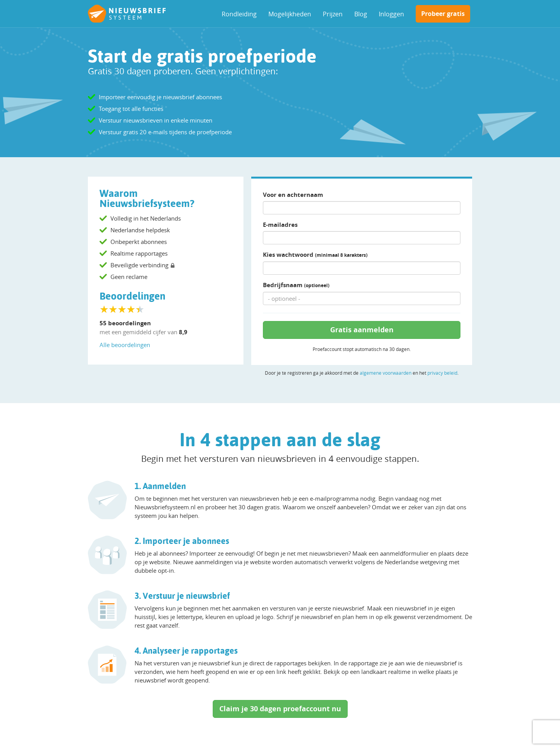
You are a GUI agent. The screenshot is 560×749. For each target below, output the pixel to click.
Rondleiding (239, 14)
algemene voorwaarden (386, 373)
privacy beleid (442, 373)
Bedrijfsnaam (296, 285)
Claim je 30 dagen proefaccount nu (280, 709)
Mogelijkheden (290, 14)
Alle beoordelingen (125, 345)
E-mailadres (280, 225)
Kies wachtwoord (315, 255)
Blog (361, 14)
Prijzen (333, 14)
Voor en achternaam (293, 195)
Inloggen (391, 14)
